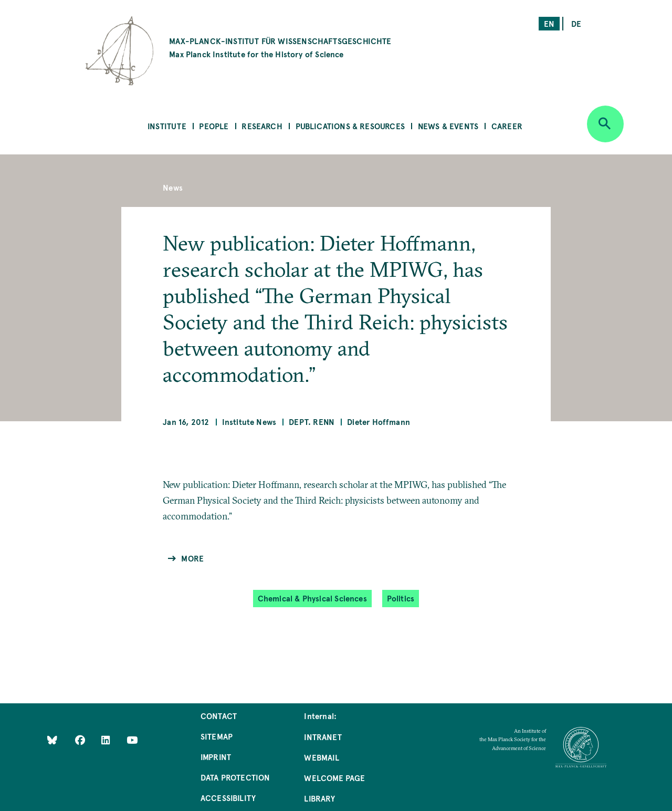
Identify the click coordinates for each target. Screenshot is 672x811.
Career (507, 126)
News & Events (448, 126)
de (576, 23)
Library (319, 798)
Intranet (323, 737)
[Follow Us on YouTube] (132, 740)
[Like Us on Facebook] (81, 740)
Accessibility (228, 798)
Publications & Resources (350, 126)
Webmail (321, 757)
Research (262, 126)
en (549, 23)
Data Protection (235, 777)
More (192, 558)
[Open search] (605, 124)
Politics (401, 598)
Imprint (216, 757)
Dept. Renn (312, 422)
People (214, 126)
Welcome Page (334, 778)
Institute (167, 126)
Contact (219, 716)
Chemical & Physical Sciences (312, 598)
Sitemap (217, 736)
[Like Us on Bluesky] (52, 740)
